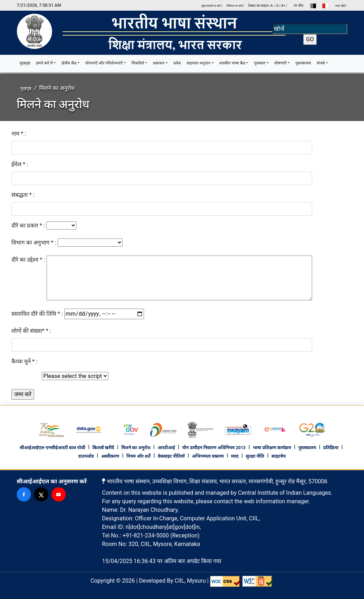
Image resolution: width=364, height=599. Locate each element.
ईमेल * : (20, 164)
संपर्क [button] (321, 63)
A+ (283, 6)
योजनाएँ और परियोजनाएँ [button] (104, 63)
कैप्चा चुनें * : (24, 361)
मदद (235, 456)
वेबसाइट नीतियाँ (171, 456)
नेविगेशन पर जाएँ (235, 6)
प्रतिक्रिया (331, 448)
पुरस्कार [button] (259, 63)
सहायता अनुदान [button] (199, 63)
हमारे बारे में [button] (44, 63)
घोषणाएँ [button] (280, 63)
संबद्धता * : (23, 195)
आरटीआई (166, 448)
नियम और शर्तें (139, 456)
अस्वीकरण (110, 456)
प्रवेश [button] (177, 63)
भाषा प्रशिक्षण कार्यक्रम (272, 448)
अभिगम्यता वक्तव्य (208, 456)
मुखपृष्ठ (26, 63)
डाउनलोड (86, 456)
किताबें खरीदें (103, 448)
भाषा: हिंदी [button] (340, 6)
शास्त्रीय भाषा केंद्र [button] (232, 63)
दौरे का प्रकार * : (28, 225)
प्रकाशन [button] (159, 63)
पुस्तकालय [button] (303, 63)
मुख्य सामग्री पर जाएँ (211, 6)
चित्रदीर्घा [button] (138, 63)
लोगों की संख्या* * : (31, 331)
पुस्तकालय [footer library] (307, 448)
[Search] (310, 29)
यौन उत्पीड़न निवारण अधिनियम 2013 (214, 448)
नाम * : (19, 134)
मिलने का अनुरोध (136, 448)
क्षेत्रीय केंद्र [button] (69, 63)
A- (272, 6)
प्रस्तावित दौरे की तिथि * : (37, 314)
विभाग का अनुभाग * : (34, 243)
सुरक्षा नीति (255, 456)
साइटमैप (279, 456)
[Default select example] (75, 376)
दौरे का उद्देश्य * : (28, 260)
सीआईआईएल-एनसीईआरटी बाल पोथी (52, 448)
